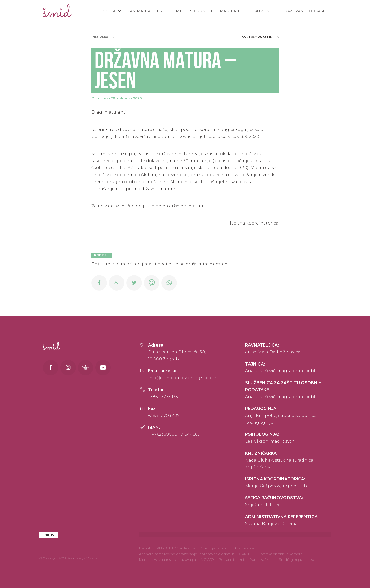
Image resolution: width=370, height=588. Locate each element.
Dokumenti (260, 11)
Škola (109, 11)
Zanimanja (139, 11)
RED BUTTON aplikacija (176, 548)
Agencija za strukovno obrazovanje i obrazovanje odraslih (187, 554)
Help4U (145, 548)
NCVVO (207, 559)
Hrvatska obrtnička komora (280, 554)
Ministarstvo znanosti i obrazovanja (167, 559)
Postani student (232, 559)
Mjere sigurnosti (195, 11)
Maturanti (231, 11)
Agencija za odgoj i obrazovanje (227, 548)
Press (163, 11)
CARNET (246, 554)
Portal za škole (262, 559)
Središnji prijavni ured (297, 559)
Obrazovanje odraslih (304, 11)
